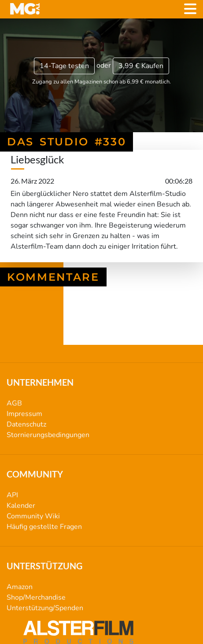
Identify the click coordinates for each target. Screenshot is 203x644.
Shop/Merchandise (36, 597)
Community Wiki (33, 516)
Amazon (20, 587)
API (12, 495)
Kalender (21, 506)
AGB (14, 403)
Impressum (24, 414)
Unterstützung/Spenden (45, 608)
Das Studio (101, 329)
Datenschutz (26, 424)
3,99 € (141, 66)
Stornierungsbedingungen (48, 435)
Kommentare (53, 277)
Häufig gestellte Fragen (44, 527)
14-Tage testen (64, 66)
